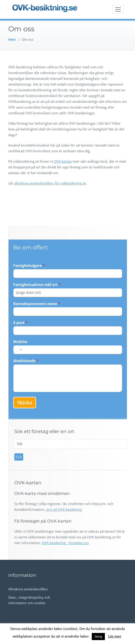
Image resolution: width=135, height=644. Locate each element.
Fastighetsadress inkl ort (37, 285)
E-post (20, 323)
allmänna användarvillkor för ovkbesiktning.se (50, 183)
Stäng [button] (98, 637)
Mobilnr (20, 342)
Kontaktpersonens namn (37, 304)
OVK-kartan (63, 162)
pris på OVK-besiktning (64, 510)
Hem (12, 40)
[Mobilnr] (68, 350)
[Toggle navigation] (118, 9)
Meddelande (26, 361)
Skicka (25, 403)
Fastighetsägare (29, 266)
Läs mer (115, 636)
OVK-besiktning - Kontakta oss (65, 543)
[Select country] (18, 350)
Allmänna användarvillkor (28, 589)
